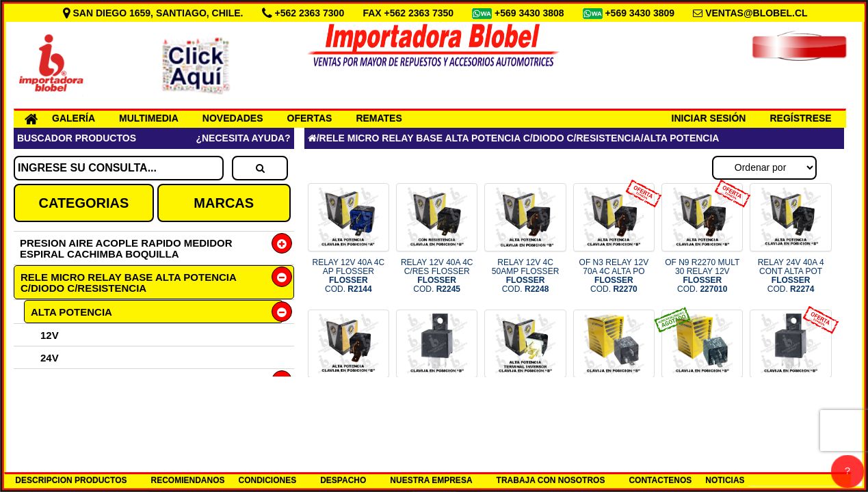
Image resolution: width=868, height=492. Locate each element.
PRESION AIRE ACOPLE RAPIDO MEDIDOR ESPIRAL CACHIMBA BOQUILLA (126, 248)
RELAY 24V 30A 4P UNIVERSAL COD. (702, 402)
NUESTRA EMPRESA (431, 480)
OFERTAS (310, 118)
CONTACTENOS (660, 480)
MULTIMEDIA (149, 118)
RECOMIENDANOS (187, 480)
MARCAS (224, 203)
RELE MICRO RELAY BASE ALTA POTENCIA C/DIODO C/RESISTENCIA (129, 283)
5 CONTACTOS (66, 380)
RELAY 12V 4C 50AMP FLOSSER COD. (525, 276)
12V (50, 335)
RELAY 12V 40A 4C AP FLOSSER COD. (349, 276)
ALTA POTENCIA (71, 312)
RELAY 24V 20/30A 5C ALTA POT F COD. (525, 402)
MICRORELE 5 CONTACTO (95, 403)
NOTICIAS (725, 480)
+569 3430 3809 (641, 13)
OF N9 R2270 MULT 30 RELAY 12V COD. (702, 276)
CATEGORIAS (83, 203)
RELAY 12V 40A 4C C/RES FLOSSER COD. (437, 276)
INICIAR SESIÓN (709, 118)
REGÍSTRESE (800, 118)
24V (50, 358)
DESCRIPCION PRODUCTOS (71, 480)
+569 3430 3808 (531, 13)
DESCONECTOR (70, 425)
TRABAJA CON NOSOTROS (551, 480)
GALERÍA (74, 118)
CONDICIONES (268, 480)
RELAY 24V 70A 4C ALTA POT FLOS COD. (349, 402)
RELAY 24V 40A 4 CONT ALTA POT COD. (791, 276)
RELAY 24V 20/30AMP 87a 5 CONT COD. (437, 407)
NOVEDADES (233, 118)
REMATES (379, 118)
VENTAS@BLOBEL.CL (757, 13)
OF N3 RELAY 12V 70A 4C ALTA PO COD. (614, 276)
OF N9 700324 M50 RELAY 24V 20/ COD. (790, 402)
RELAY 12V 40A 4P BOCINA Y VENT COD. (614, 402)
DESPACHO (343, 480)
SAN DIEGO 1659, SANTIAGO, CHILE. (155, 13)
